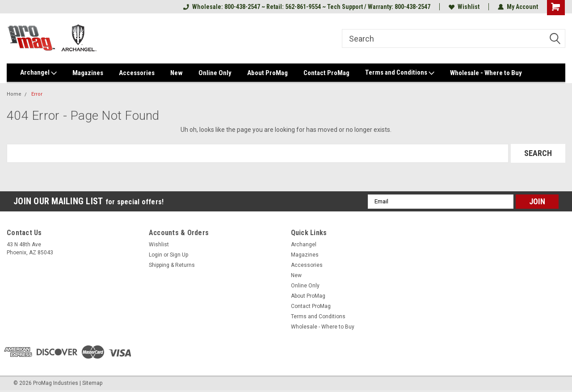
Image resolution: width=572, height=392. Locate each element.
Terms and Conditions (400, 73)
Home (14, 94)
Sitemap (92, 383)
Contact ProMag (326, 73)
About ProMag (267, 73)
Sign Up (179, 255)
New (177, 73)
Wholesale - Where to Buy (486, 73)
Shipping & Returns (172, 265)
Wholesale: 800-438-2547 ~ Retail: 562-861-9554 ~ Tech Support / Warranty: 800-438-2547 (307, 7)
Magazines (88, 73)
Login (156, 255)
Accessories (137, 73)
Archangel (38, 73)
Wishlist (464, 7)
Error (37, 94)
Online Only (215, 73)
